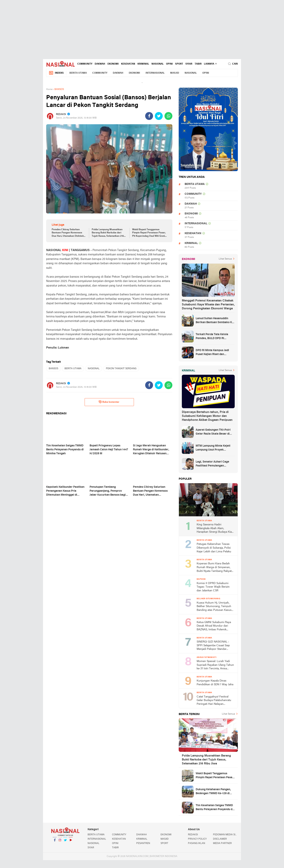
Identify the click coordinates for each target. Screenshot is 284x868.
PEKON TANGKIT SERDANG (121, 369)
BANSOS (53, 369)
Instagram (60, 842)
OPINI (169, 64)
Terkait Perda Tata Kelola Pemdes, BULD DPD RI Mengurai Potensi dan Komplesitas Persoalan (212, 337)
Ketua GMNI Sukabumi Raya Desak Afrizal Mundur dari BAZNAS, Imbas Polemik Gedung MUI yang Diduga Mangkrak (214, 626)
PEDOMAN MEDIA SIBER (225, 835)
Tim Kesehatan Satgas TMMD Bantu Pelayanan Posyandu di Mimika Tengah (214, 808)
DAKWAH (100, 64)
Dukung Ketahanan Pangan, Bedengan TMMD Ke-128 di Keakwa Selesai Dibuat (213, 792)
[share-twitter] (159, 116)
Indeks (56, 73)
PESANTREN (143, 843)
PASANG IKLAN (197, 843)
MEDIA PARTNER (222, 843)
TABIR (198, 64)
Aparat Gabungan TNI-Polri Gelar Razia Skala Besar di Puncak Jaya (213, 432)
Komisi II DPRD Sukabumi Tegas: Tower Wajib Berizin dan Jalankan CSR (213, 587)
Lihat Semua (225, 259)
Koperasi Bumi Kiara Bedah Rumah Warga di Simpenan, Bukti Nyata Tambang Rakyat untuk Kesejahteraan (214, 568)
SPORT (179, 64)
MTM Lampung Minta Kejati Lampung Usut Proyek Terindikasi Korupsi (213, 448)
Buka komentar (109, 402)
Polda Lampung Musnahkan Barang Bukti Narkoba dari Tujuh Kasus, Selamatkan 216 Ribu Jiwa (108, 233)
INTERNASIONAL (155, 73)
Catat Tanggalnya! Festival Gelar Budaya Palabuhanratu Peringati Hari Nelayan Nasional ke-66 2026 (214, 701)
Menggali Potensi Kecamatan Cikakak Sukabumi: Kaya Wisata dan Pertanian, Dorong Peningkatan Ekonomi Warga (208, 305)
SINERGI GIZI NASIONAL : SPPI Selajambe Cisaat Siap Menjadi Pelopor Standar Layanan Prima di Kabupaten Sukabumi (214, 646)
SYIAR (189, 64)
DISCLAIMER (220, 839)
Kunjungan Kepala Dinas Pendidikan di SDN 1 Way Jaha (215, 683)
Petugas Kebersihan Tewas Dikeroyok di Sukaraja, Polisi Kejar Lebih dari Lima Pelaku (214, 548)
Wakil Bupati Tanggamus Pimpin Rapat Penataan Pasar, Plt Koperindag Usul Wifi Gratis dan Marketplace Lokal (149, 233)
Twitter (65, 842)
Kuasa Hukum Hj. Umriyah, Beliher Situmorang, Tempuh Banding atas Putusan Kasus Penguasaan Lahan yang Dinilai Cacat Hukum (214, 607)
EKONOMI (113, 64)
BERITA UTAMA (78, 73)
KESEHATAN (128, 64)
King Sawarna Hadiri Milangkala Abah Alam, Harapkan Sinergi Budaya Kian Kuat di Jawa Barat (215, 529)
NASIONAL (158, 64)
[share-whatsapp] (168, 116)
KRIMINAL (143, 64)
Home (49, 89)
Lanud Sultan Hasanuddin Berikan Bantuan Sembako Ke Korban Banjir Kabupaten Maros (215, 321)
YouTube (71, 842)
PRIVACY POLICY (197, 839)
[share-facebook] (149, 116)
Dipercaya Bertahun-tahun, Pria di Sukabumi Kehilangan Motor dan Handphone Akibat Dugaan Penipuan (207, 416)
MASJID (175, 73)
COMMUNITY (85, 64)
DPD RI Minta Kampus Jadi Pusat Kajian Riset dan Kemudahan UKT (212, 353)
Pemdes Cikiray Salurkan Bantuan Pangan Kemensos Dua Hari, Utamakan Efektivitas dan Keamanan (69, 233)
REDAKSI (193, 835)
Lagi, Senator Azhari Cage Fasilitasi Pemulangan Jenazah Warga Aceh (212, 464)
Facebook (55, 842)
